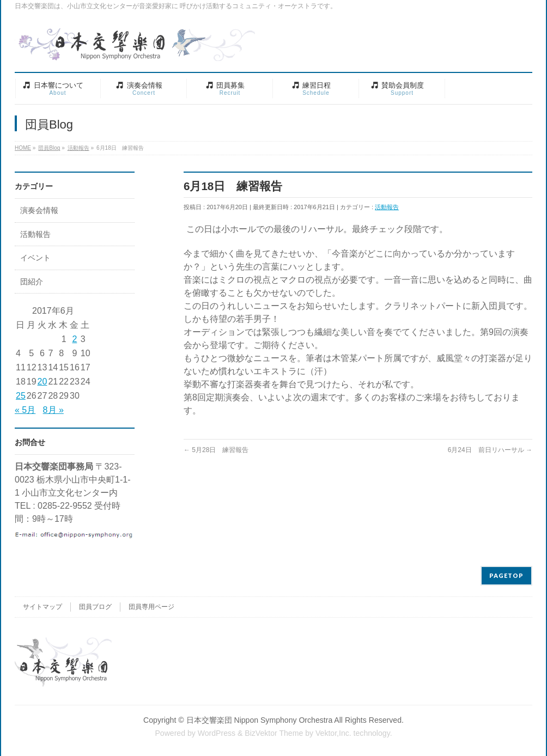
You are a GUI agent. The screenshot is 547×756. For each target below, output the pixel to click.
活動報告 (387, 207)
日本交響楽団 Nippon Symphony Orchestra (260, 720)
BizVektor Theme (274, 733)
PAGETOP (506, 575)
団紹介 (32, 282)
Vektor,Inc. (333, 733)
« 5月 (25, 410)
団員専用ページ (151, 607)
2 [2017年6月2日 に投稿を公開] (74, 339)
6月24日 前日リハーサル (490, 450)
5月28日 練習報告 (216, 450)
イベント (35, 258)
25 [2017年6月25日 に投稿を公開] (21, 396)
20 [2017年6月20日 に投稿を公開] (42, 382)
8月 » (53, 410)
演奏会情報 (39, 211)
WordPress (217, 733)
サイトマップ (42, 607)
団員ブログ (95, 607)
